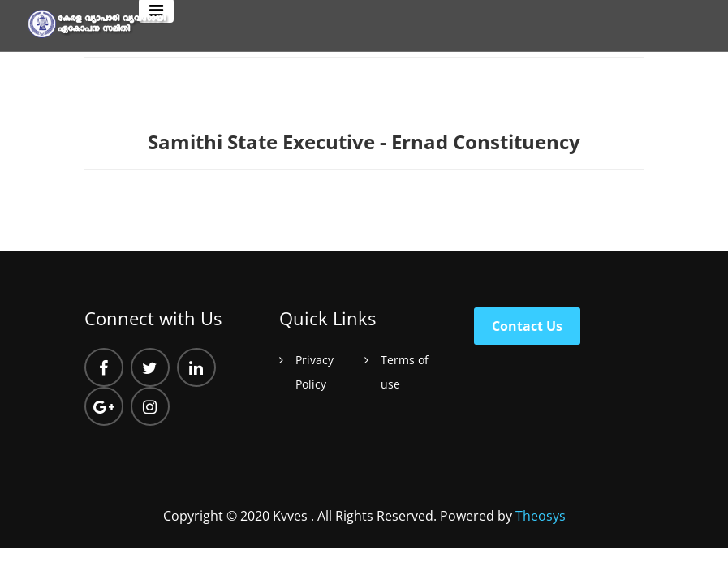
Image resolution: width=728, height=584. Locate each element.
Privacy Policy (314, 372)
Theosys (541, 516)
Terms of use (405, 372)
